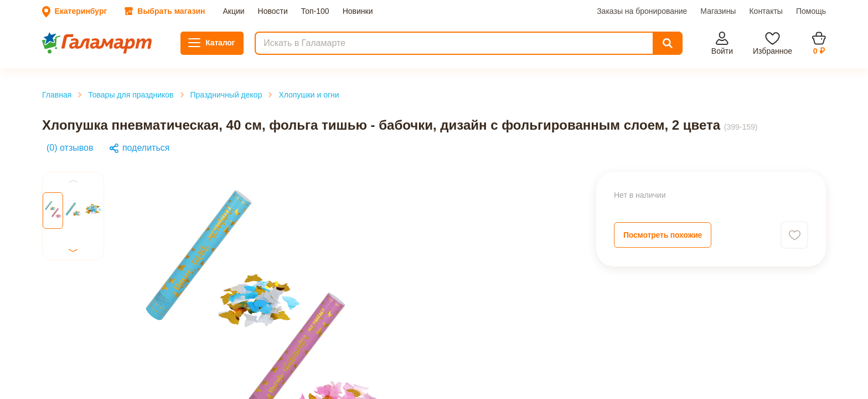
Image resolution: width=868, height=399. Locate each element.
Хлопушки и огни (60, 180)
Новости (45, 45)
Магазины (115, 55)
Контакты (153, 55)
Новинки (109, 45)
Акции (17, 45)
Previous (23, 305)
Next (16, 357)
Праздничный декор (64, 170)
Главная (42, 150)
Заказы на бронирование (50, 55)
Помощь (187, 55)
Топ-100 (76, 45)
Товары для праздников (71, 160)
